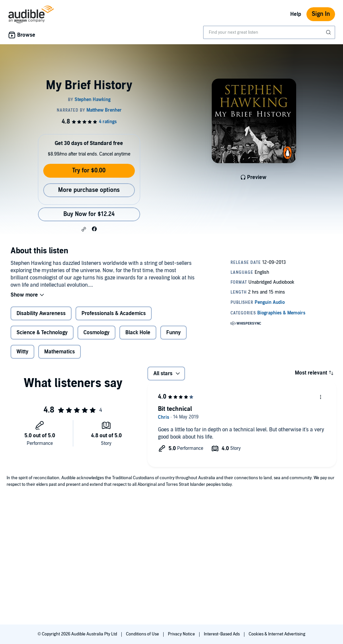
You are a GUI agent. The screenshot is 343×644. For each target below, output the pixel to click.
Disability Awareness (41, 313)
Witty (22, 352)
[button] (84, 229)
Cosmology (96, 333)
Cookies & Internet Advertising (277, 634)
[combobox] (269, 32)
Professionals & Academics (114, 313)
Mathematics (60, 352)
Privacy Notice (182, 634)
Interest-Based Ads (222, 634)
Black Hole (138, 333)
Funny (173, 333)
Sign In (321, 14)
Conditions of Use (143, 634)
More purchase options (89, 190)
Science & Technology (42, 333)
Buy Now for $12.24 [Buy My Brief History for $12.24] (89, 214)
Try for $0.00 (89, 171)
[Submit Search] (329, 32)
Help (296, 14)
